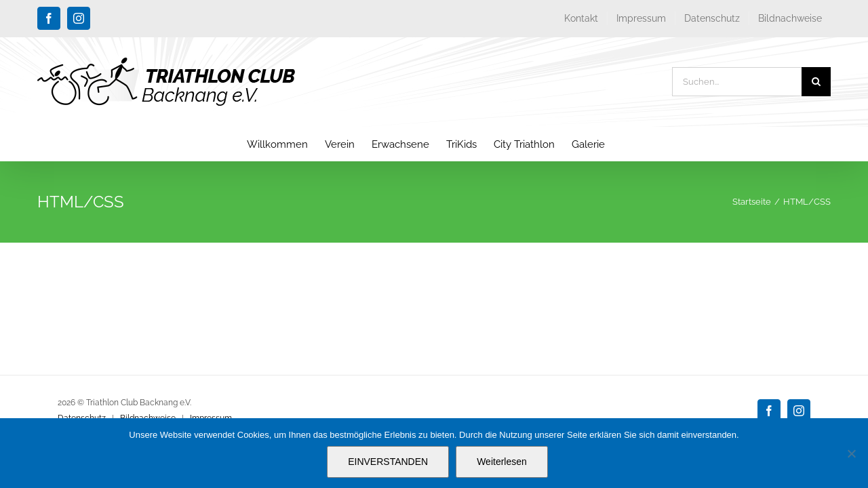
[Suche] (816, 82)
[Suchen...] (737, 82)
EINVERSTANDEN (388, 462)
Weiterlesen (502, 462)
